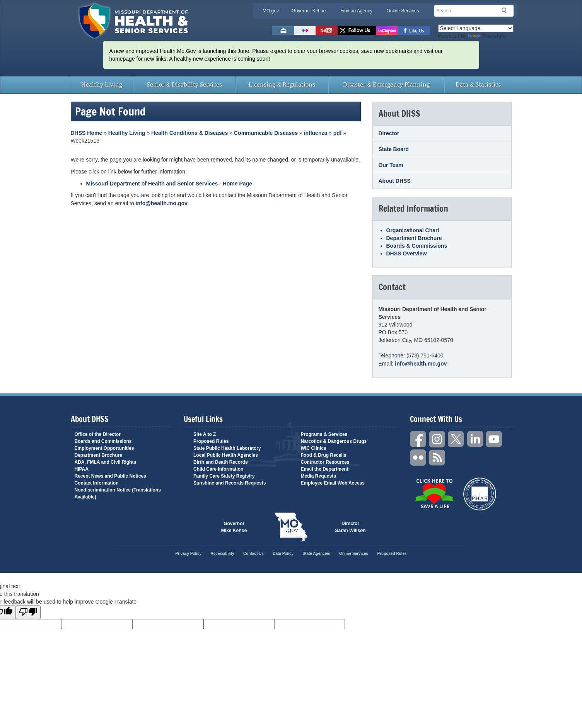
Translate (487, 36)
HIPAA (82, 469)
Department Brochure (414, 238)
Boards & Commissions (417, 246)
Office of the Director (98, 434)
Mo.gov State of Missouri (291, 527)
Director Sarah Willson (351, 527)
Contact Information (97, 483)
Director (389, 133)
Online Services (403, 11)
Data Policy (283, 554)
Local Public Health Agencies (226, 455)
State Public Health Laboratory (227, 448)
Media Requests (318, 476)
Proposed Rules (211, 441)
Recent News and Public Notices (110, 476)
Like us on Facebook (414, 31)
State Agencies (316, 554)
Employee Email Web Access (333, 483)
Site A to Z (205, 434)
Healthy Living (102, 85)
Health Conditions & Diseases (189, 133)
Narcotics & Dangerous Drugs (334, 441)
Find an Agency (356, 11)
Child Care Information (218, 469)
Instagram (437, 439)
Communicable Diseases (266, 133)
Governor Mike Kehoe (234, 527)
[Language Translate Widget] (476, 28)
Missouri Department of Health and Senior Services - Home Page (169, 184)
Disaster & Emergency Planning (386, 85)
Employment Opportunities (104, 448)
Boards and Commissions (103, 441)
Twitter (456, 439)
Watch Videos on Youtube (327, 31)
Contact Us (253, 554)
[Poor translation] (28, 612)
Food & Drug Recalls (324, 455)
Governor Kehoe (309, 11)
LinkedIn (475, 439)
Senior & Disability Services (184, 85)
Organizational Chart (413, 230)
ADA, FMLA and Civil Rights (106, 462)
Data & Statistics (478, 85)
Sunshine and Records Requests (230, 483)
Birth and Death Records (221, 462)
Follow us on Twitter (357, 31)
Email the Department (325, 469)
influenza (316, 133)
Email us (283, 31)
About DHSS (395, 181)
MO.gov (271, 11)
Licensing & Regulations (282, 85)
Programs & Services (324, 434)
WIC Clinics (314, 448)
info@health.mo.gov (162, 203)
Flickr (305, 31)
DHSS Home (87, 133)
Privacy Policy (188, 554)
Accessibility (223, 554)
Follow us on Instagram (387, 31)
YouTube (494, 439)
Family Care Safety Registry (224, 476)
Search (506, 10)
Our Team (391, 165)
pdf (338, 133)
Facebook (418, 439)
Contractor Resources (325, 462)
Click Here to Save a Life (434, 493)
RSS (437, 458)
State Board (394, 149)
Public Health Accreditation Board (480, 494)
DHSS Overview (407, 253)
